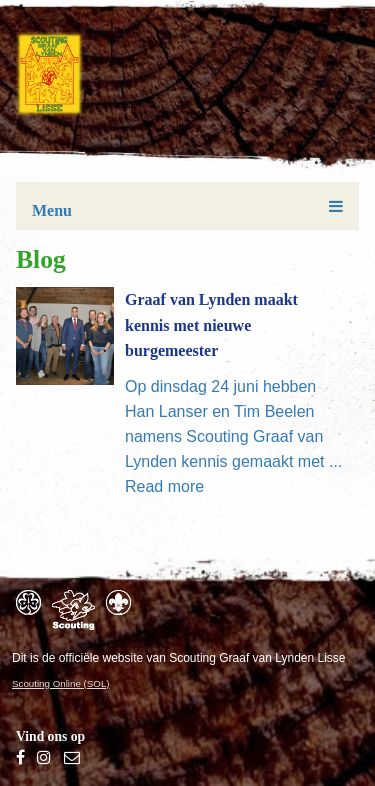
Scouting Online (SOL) (61, 683)
